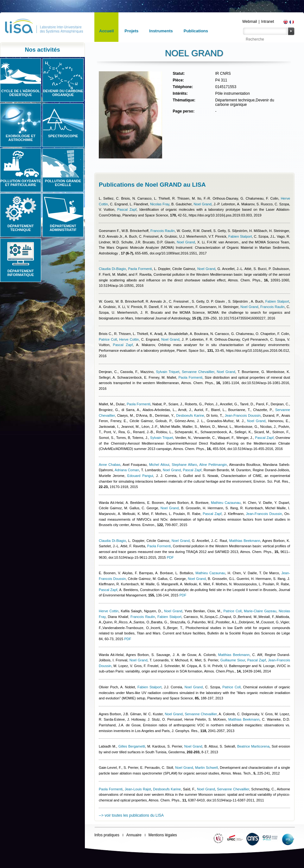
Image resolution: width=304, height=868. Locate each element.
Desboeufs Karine (190, 415)
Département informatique (21, 273)
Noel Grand (203, 204)
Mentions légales (163, 835)
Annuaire (134, 835)
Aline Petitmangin (213, 465)
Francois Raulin (163, 231)
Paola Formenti (140, 269)
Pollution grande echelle (63, 183)
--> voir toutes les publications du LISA (131, 815)
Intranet (268, 22)
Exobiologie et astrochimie (21, 138)
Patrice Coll (108, 339)
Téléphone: (183, 87)
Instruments (161, 31)
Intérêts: (180, 93)
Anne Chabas (110, 465)
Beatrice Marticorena (253, 746)
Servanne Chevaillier (198, 372)
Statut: (179, 74)
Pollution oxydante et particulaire (21, 183)
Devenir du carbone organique (63, 93)
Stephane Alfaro (184, 465)
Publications (196, 31)
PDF (170, 557)
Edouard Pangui (140, 476)
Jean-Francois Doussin (243, 415)
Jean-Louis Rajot (138, 789)
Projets (131, 31)
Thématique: (184, 100)
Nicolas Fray (160, 204)
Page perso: (184, 111)
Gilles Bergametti (132, 746)
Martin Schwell (206, 768)
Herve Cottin (129, 339)
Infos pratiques (107, 835)
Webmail (250, 22)
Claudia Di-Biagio (112, 269)
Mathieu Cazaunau (226, 503)
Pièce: (178, 80)
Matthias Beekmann (245, 541)
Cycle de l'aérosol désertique (21, 93)
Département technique (21, 228)
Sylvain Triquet (168, 372)
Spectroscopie (63, 136)
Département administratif (63, 228)
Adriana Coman (127, 470)
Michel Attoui (159, 465)
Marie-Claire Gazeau (260, 611)
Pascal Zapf (127, 209)
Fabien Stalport (240, 236)
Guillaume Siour (233, 660)
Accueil (106, 31)
